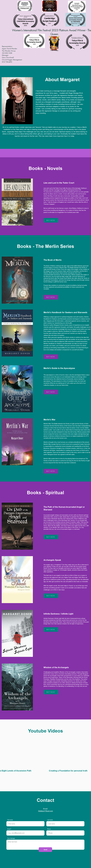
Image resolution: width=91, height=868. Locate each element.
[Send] (45, 850)
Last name (50, 820)
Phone (49, 829)
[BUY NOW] (51, 220)
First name (10, 820)
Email (9, 829)
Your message (11, 838)
